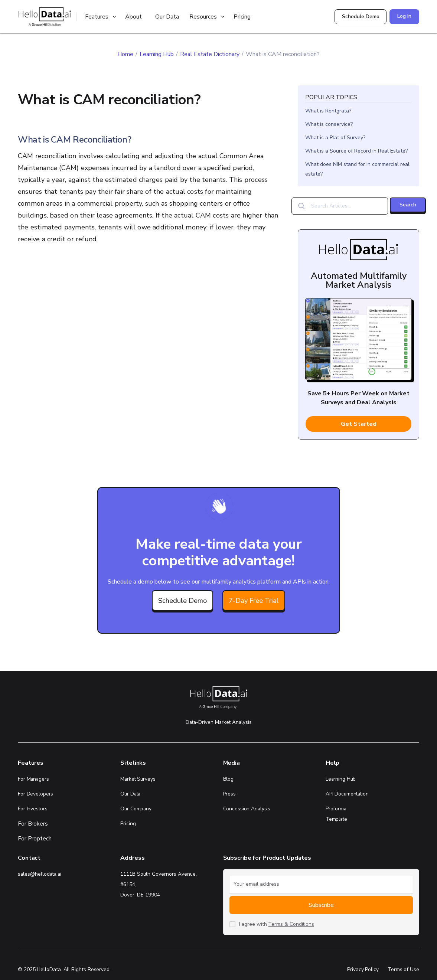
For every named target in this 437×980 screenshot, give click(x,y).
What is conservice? (329, 124)
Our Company (136, 809)
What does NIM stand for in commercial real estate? (357, 169)
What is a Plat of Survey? (335, 138)
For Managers (33, 779)
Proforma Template (336, 814)
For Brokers (33, 824)
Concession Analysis (247, 809)
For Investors (32, 809)
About (133, 17)
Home (125, 54)
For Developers (35, 794)
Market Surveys (138, 779)
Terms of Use (403, 969)
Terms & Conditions (291, 924)
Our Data (167, 17)
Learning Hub (157, 54)
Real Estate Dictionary (210, 54)
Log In (404, 16)
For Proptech (35, 839)
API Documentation (347, 794)
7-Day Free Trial (254, 600)
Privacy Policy (363, 969)
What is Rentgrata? (328, 111)
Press (229, 794)
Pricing (242, 17)
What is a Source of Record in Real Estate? (356, 151)
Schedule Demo (361, 17)
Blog (229, 779)
